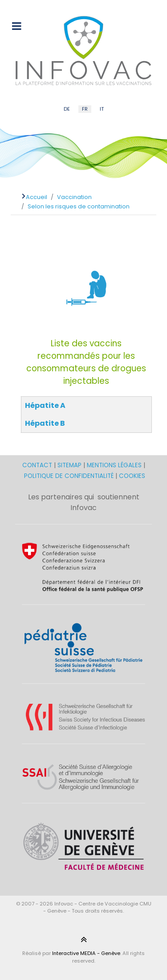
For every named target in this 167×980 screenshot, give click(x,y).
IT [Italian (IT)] (102, 109)
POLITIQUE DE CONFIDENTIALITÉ (69, 476)
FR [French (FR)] (85, 109)
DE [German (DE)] (67, 109)
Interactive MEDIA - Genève (86, 953)
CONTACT (38, 465)
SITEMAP (70, 465)
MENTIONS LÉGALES (114, 465)
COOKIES (132, 476)
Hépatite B (45, 423)
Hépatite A (45, 405)
